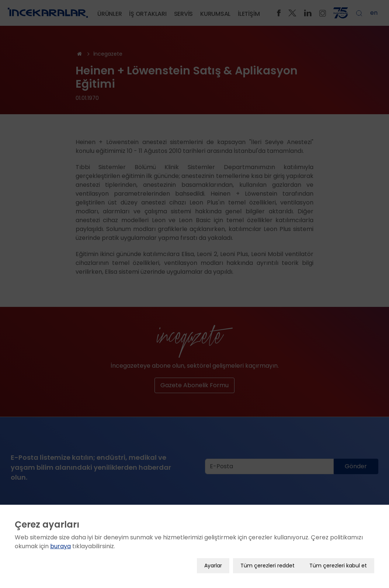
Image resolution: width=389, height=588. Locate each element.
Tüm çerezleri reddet (268, 560)
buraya (60, 541)
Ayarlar (213, 560)
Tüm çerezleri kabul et (338, 560)
